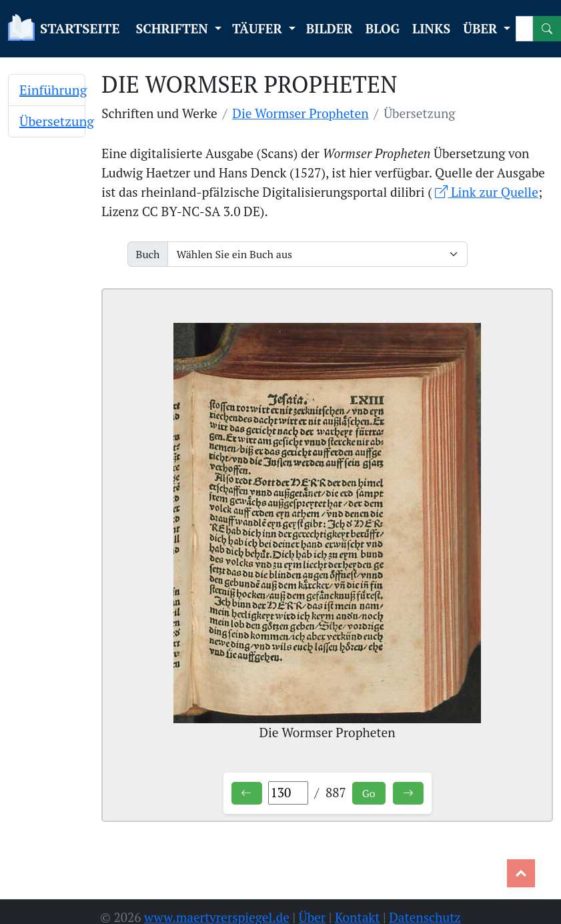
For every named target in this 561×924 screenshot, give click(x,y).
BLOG (383, 28)
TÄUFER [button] (259, 28)
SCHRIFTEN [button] (173, 28)
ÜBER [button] (482, 28)
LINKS (431, 28)
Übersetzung (57, 121)
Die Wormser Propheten (300, 113)
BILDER (330, 28)
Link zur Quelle (486, 192)
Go (369, 793)
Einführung (53, 90)
